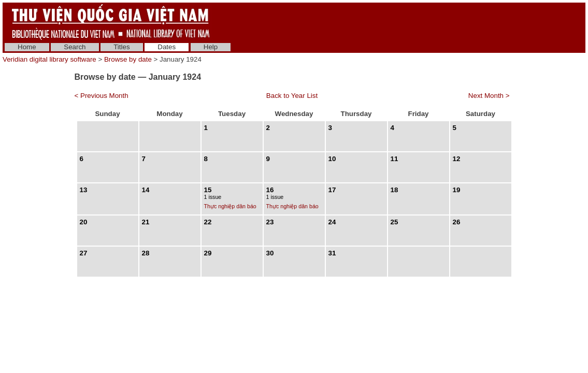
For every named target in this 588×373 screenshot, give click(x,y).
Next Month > (489, 96)
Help (211, 47)
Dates (167, 47)
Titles (121, 47)
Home (27, 47)
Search (75, 47)
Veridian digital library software (49, 59)
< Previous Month (102, 96)
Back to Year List (292, 96)
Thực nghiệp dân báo (230, 206)
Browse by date (128, 59)
